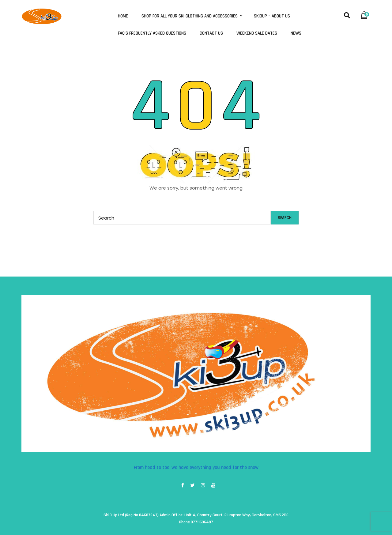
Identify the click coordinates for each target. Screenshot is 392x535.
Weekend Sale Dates (257, 33)
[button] (366, 14)
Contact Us (211, 33)
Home (123, 16)
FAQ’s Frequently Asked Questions (152, 33)
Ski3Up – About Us (272, 16)
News (296, 33)
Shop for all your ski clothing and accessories (190, 16)
